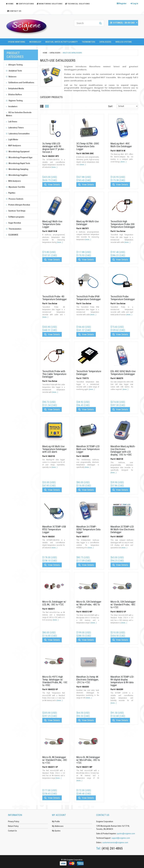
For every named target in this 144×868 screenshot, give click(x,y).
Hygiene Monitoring (17, 42)
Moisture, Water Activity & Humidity (62, 42)
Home (45, 53)
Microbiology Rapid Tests (18, 163)
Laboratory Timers (15, 128)
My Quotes (56, 831)
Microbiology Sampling (17, 169)
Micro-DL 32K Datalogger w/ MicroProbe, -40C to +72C (89, 604)
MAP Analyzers (13, 146)
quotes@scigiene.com (126, 834)
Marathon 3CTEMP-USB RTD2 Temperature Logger (54, 529)
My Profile (56, 821)
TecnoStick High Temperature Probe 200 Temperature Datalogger (123, 224)
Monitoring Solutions (50, 4)
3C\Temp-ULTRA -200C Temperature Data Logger (88, 146)
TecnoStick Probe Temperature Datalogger (123, 298)
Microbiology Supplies (17, 175)
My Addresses (58, 826)
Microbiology (35, 42)
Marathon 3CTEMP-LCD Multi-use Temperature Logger (88, 449)
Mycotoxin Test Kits (16, 187)
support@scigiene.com (121, 838)
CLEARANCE (12, 235)
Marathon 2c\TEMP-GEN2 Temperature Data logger (88, 529)
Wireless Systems (124, 42)
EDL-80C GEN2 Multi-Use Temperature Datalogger (123, 373)
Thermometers (89, 42)
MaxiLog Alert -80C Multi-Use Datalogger (121, 145)
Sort (110, 106)
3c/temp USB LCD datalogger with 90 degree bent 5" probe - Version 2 (54, 148)
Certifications (25, 4)
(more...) (54, 167)
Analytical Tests (14, 71)
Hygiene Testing (14, 101)
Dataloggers (105, 42)
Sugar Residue (13, 223)
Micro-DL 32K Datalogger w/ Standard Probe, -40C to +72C (123, 604)
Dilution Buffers (14, 95)
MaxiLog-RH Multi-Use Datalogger (88, 223)
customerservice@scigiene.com (115, 843)
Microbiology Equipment (18, 152)
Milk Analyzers (13, 181)
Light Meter (12, 140)
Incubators (12, 106)
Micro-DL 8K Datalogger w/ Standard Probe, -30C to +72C (55, 760)
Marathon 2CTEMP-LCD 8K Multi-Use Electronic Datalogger (122, 529)
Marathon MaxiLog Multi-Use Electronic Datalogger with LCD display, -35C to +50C (123, 450)
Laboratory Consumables (18, 134)
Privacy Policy (14, 821)
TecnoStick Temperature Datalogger (89, 373)
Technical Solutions (77, 4)
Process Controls (15, 199)
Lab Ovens (12, 122)
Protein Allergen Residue (18, 205)
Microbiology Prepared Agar (19, 157)
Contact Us (14, 11)
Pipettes (11, 193)
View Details (52, 184)
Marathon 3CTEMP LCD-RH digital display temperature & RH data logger (122, 681)
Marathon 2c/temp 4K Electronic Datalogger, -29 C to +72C (87, 680)
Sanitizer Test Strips (16, 211)
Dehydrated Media (15, 89)
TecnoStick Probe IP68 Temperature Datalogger (89, 298)
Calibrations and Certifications (20, 82)
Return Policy (13, 826)
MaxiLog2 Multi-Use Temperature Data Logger (52, 224)
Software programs (15, 217)
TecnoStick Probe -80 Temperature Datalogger (55, 298)
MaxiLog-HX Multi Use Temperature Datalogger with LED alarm (55, 449)
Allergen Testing (14, 65)
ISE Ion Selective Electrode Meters (19, 114)
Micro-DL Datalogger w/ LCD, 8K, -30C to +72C (54, 603)
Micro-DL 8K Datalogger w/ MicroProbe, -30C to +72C (88, 760)
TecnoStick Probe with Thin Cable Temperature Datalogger (54, 374)
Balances (11, 77)
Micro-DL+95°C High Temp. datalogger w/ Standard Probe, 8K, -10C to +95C (55, 681)
